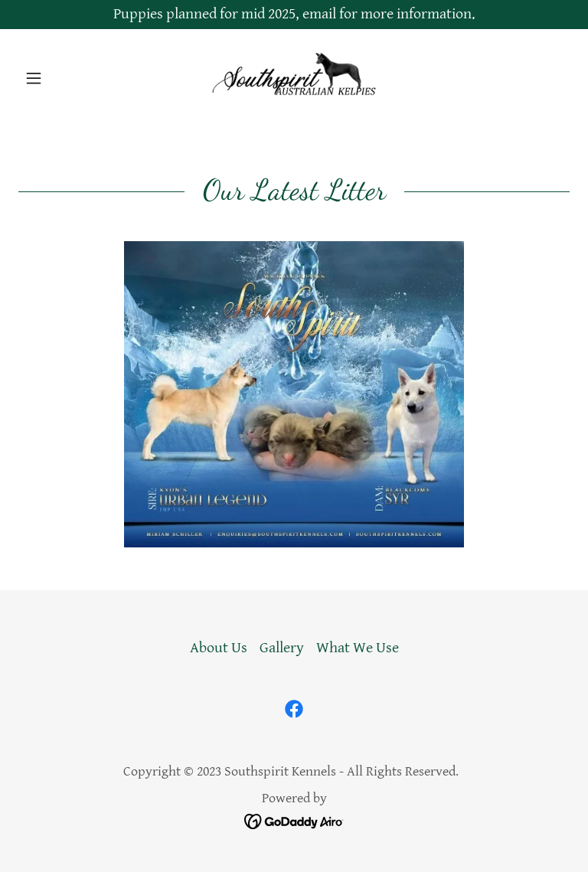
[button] (60, 78)
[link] (294, 78)
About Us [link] (219, 648)
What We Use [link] (358, 648)
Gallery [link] (282, 648)
